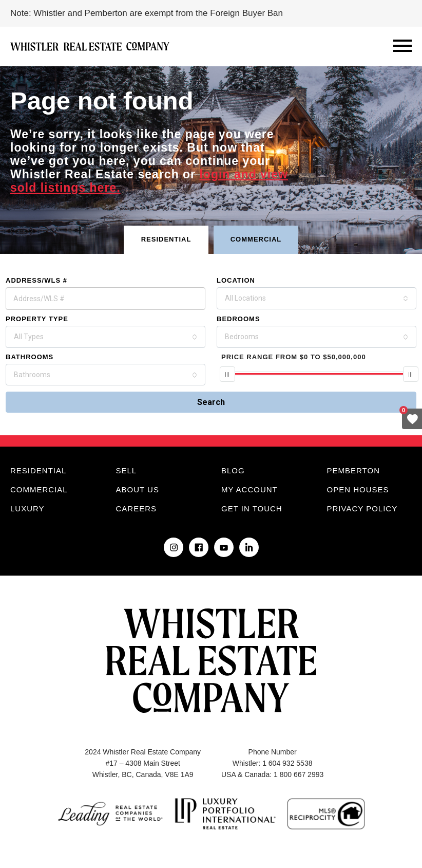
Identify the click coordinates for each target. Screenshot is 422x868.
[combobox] (316, 298)
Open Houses (358, 490)
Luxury (27, 509)
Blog (233, 470)
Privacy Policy (362, 509)
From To (294, 357)
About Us (138, 490)
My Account (250, 490)
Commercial (39, 490)
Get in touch (252, 509)
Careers (137, 509)
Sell (127, 470)
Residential (38, 470)
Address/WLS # (36, 280)
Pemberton (353, 470)
